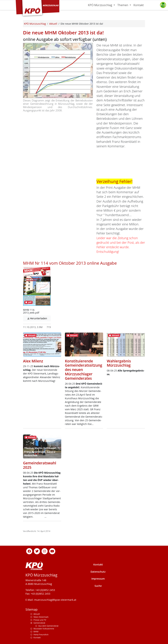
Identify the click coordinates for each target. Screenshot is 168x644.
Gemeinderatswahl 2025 (40, 465)
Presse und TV (40, 620)
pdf (28, 302)
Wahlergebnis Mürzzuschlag (119, 363)
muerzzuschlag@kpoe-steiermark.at (55, 600)
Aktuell (37, 614)
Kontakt (139, 5)
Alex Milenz (33, 361)
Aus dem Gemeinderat (48, 626)
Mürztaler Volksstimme (44, 629)
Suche (98, 586)
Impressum (98, 579)
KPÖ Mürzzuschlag (100, 5)
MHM (36, 632)
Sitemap (31, 610)
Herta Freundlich (41, 634)
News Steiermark (41, 617)
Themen (123, 5)
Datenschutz (98, 572)
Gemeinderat (39, 623)
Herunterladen (39, 318)
